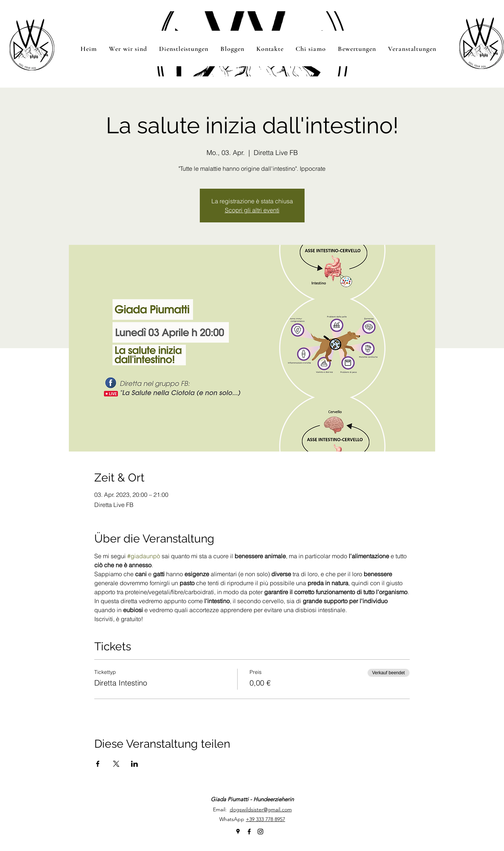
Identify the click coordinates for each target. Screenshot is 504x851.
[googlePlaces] (238, 832)
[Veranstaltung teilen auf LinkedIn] (135, 764)
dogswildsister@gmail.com (261, 809)
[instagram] (260, 832)
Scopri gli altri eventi (252, 210)
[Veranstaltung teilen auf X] (116, 764)
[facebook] (249, 832)
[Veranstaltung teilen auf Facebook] (98, 764)
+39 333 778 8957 (265, 819)
